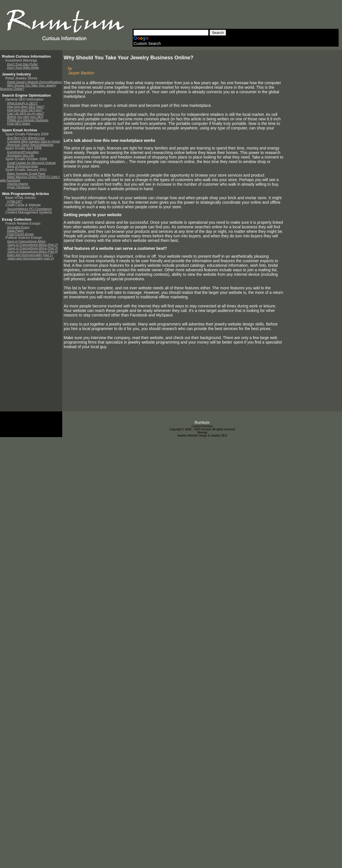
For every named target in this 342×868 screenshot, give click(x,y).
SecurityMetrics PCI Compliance (29, 209)
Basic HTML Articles (21, 198)
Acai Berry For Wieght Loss (26, 138)
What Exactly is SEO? (22, 103)
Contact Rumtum (202, 426)
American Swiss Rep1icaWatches (30, 145)
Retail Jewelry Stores (21, 78)
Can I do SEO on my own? (25, 113)
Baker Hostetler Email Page (26, 173)
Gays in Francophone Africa (26, 241)
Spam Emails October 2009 (26, 159)
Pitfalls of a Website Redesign (28, 120)
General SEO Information (24, 99)
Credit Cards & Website (23, 205)
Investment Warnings (21, 60)
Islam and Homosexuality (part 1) (30, 255)
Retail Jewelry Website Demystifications (35, 82)
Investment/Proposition (23, 152)
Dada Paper (15, 231)
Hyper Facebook (19, 187)
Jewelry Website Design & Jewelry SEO (202, 436)
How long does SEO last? (25, 110)
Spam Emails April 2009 (23, 148)
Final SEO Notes (19, 123)
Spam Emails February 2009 (27, 134)
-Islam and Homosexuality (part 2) (30, 258)
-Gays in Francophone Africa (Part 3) (32, 248)
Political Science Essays (24, 238)
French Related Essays (23, 223)
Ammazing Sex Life (21, 155)
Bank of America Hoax (22, 166)
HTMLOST (15, 201)
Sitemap (202, 432)
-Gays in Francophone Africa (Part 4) (32, 251)
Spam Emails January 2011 (26, 170)
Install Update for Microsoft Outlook (31, 163)
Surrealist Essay (18, 227)
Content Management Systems (29, 212)
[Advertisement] (236, 16)
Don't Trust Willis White (23, 68)
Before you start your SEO (25, 117)
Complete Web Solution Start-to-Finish (34, 141)
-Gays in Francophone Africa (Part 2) (32, 245)
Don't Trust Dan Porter (22, 64)
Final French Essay (20, 234)
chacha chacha (18, 184)
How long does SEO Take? (26, 107)
